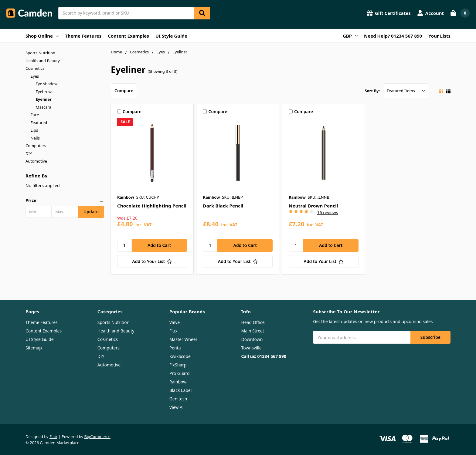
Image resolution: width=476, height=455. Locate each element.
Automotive (36, 161)
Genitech (178, 399)
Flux (173, 331)
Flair (53, 436)
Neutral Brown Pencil (313, 206)
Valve (175, 322)
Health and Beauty (43, 61)
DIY (29, 153)
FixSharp (178, 365)
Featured (39, 123)
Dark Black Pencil (223, 206)
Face (35, 115)
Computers (36, 146)
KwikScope (180, 356)
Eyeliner (44, 99)
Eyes (35, 76)
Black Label (181, 390)
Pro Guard (180, 373)
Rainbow (178, 382)
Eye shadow (47, 84)
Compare (124, 91)
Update (91, 212)
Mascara (44, 107)
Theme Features (83, 36)
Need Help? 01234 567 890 (393, 36)
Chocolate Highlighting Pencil (152, 206)
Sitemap (34, 348)
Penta (175, 348)
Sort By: (372, 91)
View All (177, 407)
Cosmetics (35, 68)
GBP (350, 36)
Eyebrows (45, 92)
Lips (34, 130)
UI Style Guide (171, 36)
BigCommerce (97, 436)
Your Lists (439, 36)
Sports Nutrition (40, 53)
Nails (35, 138)
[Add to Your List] (152, 261)
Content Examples (128, 36)
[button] (65, 201)
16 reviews (328, 212)
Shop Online (42, 36)
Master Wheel (183, 339)
